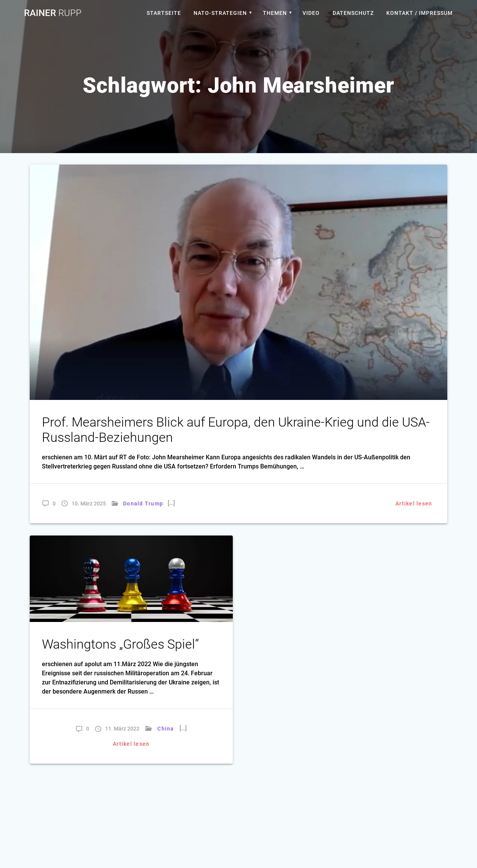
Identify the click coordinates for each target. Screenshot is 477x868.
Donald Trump (143, 504)
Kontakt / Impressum (419, 13)
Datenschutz (353, 13)
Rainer (53, 13)
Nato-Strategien (220, 13)
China (166, 729)
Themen (275, 13)
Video (311, 13)
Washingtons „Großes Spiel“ (120, 644)
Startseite (164, 13)
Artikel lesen (414, 504)
